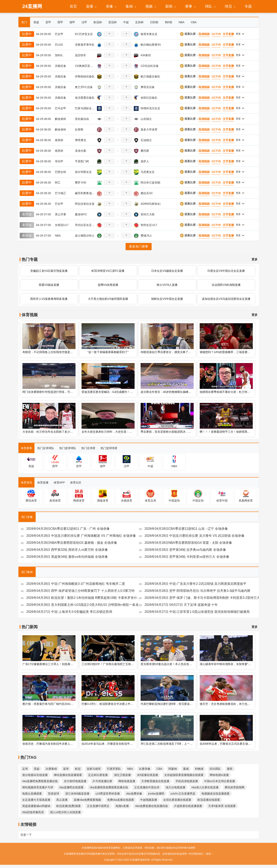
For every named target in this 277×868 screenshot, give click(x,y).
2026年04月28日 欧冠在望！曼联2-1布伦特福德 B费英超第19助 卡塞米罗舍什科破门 (84, 598)
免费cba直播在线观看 (121, 800)
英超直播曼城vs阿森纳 (36, 806)
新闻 (169, 6)
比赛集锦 (51, 769)
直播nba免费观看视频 (87, 800)
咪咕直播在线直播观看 (68, 775)
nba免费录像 (134, 794)
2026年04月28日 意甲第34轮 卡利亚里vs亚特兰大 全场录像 (187, 557)
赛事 (189, 6)
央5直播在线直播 (148, 775)
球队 (209, 6)
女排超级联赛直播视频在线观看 (184, 775)
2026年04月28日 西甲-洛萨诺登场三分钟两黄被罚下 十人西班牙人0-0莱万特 (81, 591)
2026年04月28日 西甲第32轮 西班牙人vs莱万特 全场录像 (67, 550)
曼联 (230, 769)
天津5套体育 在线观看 (222, 806)
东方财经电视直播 (75, 781)
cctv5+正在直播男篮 (183, 794)
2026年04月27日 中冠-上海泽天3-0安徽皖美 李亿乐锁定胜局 (69, 612)
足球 (25, 769)
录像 (109, 6)
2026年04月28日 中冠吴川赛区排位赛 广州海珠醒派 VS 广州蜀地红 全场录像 (81, 536)
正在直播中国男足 (98, 806)
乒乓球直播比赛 (102, 781)
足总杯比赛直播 (98, 775)
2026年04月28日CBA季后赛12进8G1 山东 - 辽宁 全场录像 (186, 529)
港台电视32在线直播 (35, 775)
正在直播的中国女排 (147, 787)
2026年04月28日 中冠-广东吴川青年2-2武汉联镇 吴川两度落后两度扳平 (196, 584)
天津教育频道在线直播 (155, 781)
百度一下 (26, 835)
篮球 (66, 769)
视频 (149, 6)
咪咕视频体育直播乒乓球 (38, 787)
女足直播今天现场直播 (36, 800)
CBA (159, 769)
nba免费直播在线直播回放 (151, 806)
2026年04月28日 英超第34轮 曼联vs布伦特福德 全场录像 (67, 557)
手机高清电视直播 (187, 781)
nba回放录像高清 (33, 812)
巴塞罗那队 (114, 769)
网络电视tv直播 (219, 775)
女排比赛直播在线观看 (177, 800)
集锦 (129, 6)
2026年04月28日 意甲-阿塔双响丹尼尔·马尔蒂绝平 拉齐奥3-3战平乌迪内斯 (198, 591)
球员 (228, 6)
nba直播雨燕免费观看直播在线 (109, 787)
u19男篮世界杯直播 (108, 794)
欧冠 (78, 769)
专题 (248, 6)
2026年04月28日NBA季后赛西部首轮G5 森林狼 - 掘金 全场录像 (72, 543)
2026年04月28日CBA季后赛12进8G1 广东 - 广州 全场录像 (68, 529)
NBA (130, 769)
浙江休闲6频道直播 (77, 794)
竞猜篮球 (53, 794)
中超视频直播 (149, 800)
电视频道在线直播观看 (216, 794)
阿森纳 (173, 769)
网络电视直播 (127, 781)
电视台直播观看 (32, 794)
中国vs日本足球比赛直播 (220, 781)
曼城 (186, 769)
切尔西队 (215, 769)
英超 (37, 769)
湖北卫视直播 (122, 775)
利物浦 (199, 769)
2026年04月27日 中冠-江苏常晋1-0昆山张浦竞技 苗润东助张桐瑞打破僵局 (197, 612)
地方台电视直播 (175, 787)
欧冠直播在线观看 (209, 800)
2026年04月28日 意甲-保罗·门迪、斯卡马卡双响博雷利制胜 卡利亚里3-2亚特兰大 (202, 598)
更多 (255, 259)
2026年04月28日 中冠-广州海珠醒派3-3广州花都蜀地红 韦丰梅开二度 (76, 584)
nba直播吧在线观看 (71, 787)
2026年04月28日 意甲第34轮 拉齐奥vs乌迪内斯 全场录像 (185, 550)
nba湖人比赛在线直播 (205, 787)
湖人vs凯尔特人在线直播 (65, 812)
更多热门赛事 (139, 246)
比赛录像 (145, 769)
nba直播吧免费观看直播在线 (40, 781)
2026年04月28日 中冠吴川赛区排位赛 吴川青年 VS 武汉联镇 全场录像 (195, 536)
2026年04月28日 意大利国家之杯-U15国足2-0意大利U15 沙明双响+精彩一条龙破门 (84, 605)
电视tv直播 (122, 806)
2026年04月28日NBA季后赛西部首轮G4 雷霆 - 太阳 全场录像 (188, 543)
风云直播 (62, 800)
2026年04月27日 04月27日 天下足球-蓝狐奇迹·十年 (181, 605)
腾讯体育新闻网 (235, 787)
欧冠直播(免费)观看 (68, 806)
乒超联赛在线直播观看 (188, 806)
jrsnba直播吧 (156, 794)
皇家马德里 (94, 769)
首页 (73, 6)
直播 (90, 6)
